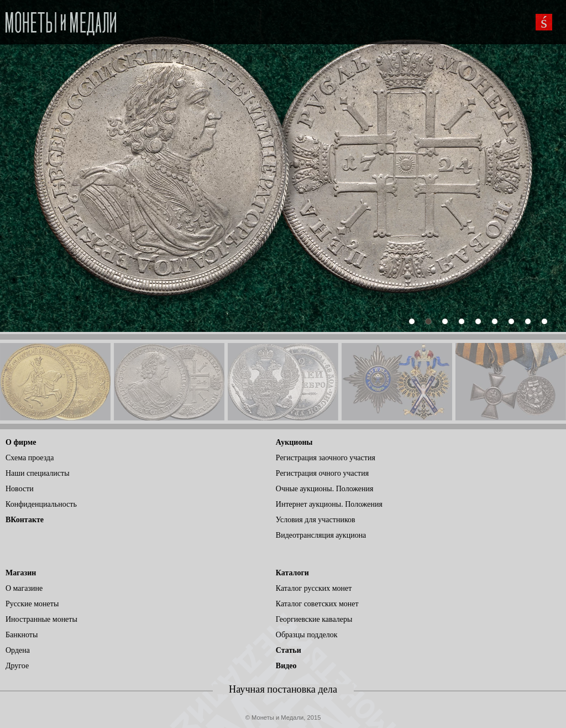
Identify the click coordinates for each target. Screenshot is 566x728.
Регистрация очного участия (322, 473)
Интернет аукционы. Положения (329, 504)
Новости (20, 489)
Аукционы (294, 442)
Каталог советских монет (317, 604)
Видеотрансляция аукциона (321, 535)
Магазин (21, 573)
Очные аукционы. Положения (325, 489)
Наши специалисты (38, 473)
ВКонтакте (25, 520)
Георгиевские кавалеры (314, 619)
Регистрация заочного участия (326, 458)
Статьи (289, 650)
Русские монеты (32, 604)
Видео (286, 666)
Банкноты (22, 635)
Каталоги (292, 573)
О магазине (24, 588)
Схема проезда (30, 458)
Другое (17, 666)
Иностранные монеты (41, 619)
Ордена (18, 650)
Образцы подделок (307, 635)
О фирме (21, 442)
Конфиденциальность (41, 504)
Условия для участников (316, 520)
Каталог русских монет (314, 588)
